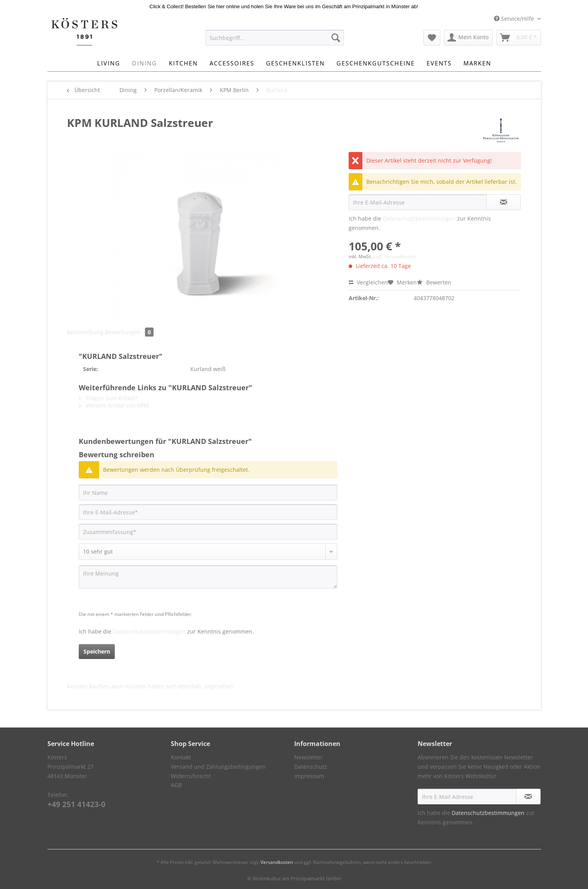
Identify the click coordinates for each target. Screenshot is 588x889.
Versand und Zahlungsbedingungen (218, 767)
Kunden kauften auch (95, 686)
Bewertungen (129, 332)
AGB (176, 785)
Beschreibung (85, 332)
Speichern (97, 651)
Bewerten (434, 282)
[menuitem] (275, 41)
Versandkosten (277, 862)
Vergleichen (368, 282)
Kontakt (181, 757)
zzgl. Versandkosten (395, 256)
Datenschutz (311, 767)
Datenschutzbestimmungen (419, 218)
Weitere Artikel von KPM (114, 405)
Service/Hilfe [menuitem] (515, 19)
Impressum (309, 776)
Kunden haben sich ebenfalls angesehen (179, 686)
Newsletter (308, 757)
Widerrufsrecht (191, 776)
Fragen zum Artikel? (108, 398)
